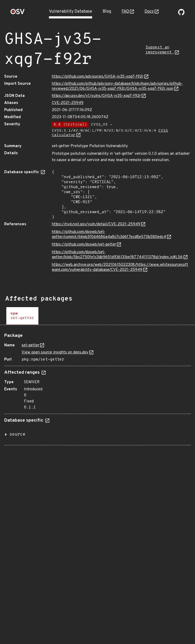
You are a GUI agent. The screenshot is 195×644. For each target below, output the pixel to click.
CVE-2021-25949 (68, 103)
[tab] (22, 316)
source (17, 435)
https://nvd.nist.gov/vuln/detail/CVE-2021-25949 (96, 224)
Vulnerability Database (71, 12)
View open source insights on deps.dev (55, 353)
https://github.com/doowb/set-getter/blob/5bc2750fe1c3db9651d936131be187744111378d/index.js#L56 (117, 255)
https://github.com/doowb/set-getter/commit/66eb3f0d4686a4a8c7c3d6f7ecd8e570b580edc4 (109, 234)
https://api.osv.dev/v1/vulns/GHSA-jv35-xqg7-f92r (96, 96)
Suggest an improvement (160, 50)
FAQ (125, 12)
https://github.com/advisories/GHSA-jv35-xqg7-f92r (98, 77)
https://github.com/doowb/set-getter (84, 245)
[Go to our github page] (181, 14)
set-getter (30, 345)
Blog (107, 12)
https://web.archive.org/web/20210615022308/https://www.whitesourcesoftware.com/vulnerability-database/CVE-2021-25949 (120, 267)
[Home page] (18, 13)
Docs (149, 12)
